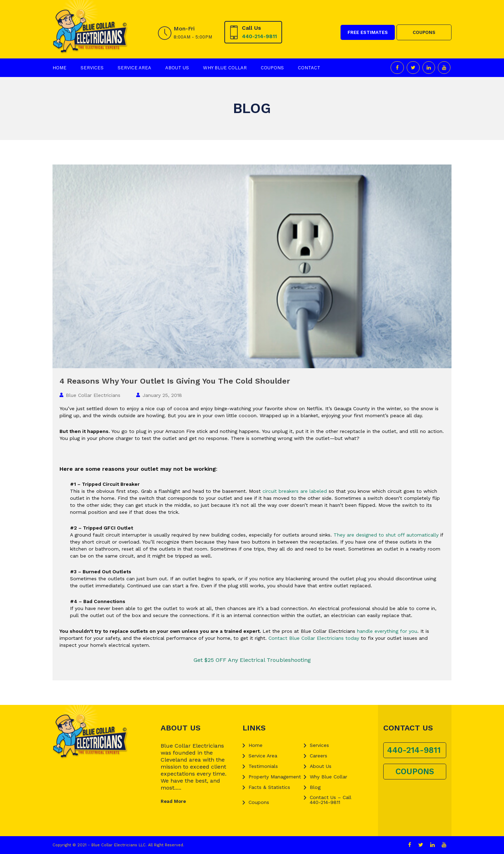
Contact (309, 68)
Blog (315, 787)
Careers (318, 756)
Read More (173, 801)
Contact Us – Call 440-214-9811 (331, 800)
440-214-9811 (259, 36)
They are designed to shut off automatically (386, 535)
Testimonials (263, 766)
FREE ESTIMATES (368, 32)
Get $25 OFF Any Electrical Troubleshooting (252, 660)
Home (59, 68)
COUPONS (424, 32)
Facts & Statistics (269, 787)
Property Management (275, 777)
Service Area (134, 68)
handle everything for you (387, 631)
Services (92, 68)
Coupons (272, 68)
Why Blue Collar (225, 68)
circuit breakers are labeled (295, 491)
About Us (177, 68)
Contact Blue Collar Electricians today (314, 638)
